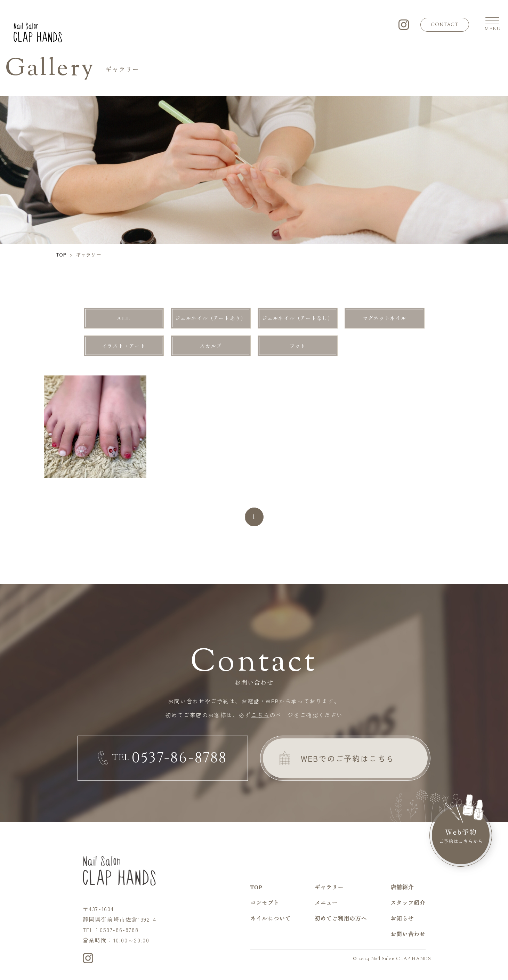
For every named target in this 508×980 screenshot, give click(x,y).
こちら (260, 715)
